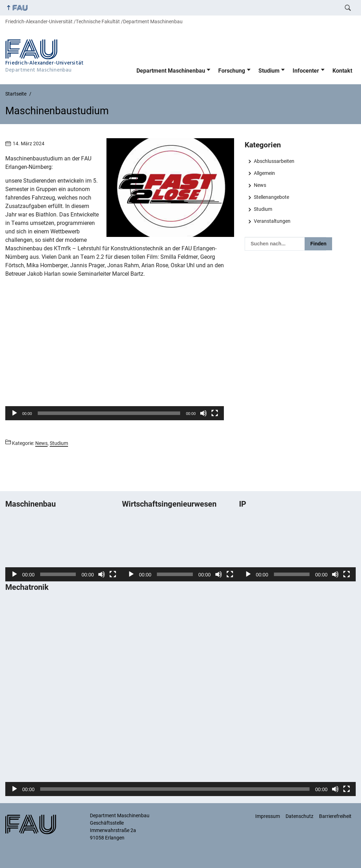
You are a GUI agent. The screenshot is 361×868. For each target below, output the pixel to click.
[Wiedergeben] (14, 413)
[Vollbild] (215, 413)
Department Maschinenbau (171, 71)
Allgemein (264, 173)
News (260, 185)
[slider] (109, 413)
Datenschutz (299, 816)
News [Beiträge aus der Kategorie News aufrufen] (41, 443)
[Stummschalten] (203, 413)
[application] (115, 359)
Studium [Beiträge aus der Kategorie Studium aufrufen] (59, 443)
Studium (269, 71)
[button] (115, 359)
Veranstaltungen (272, 221)
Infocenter (306, 71)
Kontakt (342, 71)
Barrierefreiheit (335, 816)
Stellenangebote (271, 197)
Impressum (268, 816)
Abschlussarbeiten (274, 161)
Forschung (232, 71)
